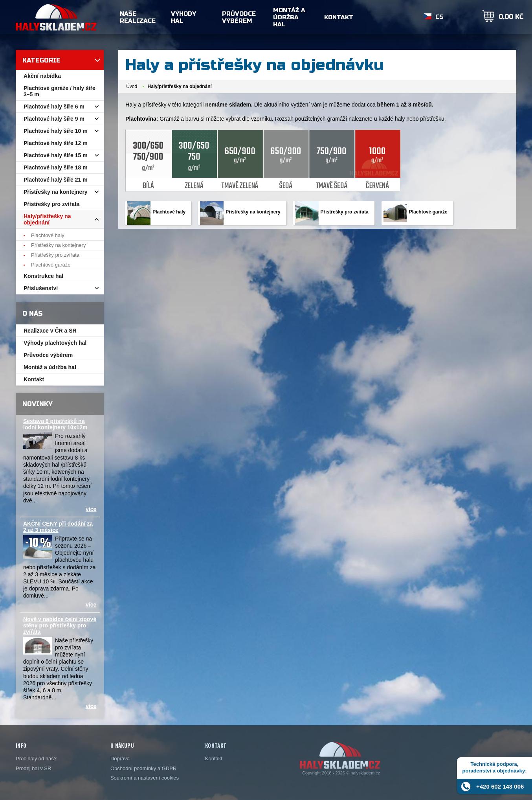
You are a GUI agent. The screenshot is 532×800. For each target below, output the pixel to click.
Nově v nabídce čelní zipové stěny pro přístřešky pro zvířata (60, 625)
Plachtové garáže (428, 212)
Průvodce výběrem (239, 17)
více (91, 509)
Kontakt (339, 17)
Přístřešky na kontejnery (253, 212)
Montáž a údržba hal (289, 17)
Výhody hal (183, 17)
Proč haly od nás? (36, 759)
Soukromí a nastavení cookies (145, 778)
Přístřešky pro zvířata (345, 212)
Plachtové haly (169, 212)
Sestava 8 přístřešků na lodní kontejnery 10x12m (55, 424)
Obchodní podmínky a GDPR (143, 768)
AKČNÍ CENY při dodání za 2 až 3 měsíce (58, 527)
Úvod (132, 86)
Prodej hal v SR (33, 768)
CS (439, 17)
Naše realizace (138, 17)
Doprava (120, 759)
